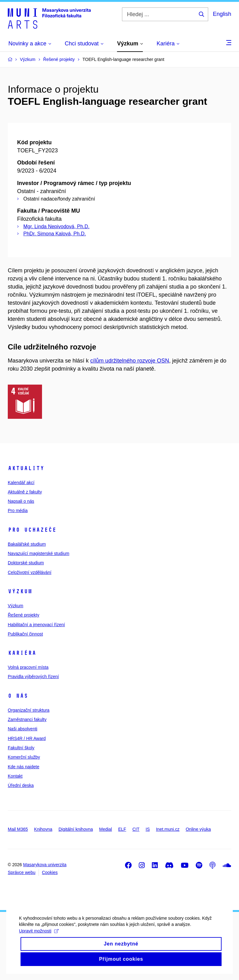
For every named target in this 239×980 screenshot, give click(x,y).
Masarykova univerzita (45, 865)
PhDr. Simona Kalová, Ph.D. (55, 234)
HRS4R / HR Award (27, 738)
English (222, 14)
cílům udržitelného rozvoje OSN (130, 361)
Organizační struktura (29, 710)
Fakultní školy (21, 748)
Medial (106, 829)
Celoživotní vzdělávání (30, 572)
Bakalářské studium (27, 544)
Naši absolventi (23, 729)
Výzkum (20, 591)
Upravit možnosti (38, 937)
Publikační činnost (25, 634)
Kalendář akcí (21, 483)
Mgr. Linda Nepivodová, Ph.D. (56, 227)
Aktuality (26, 468)
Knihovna (43, 829)
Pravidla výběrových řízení (33, 677)
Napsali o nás (21, 501)
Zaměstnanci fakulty (27, 719)
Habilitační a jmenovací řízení (36, 625)
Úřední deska (21, 785)
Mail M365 (18, 829)
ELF (122, 829)
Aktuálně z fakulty (25, 492)
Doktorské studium (26, 563)
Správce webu (22, 872)
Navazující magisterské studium (39, 553)
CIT (136, 829)
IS (148, 829)
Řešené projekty (23, 615)
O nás (18, 696)
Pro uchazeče (32, 530)
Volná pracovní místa (28, 667)
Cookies (50, 872)
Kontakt (15, 776)
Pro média (18, 511)
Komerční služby (24, 757)
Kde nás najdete (23, 767)
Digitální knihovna (76, 829)
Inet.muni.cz (168, 829)
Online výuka (198, 829)
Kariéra (22, 653)
